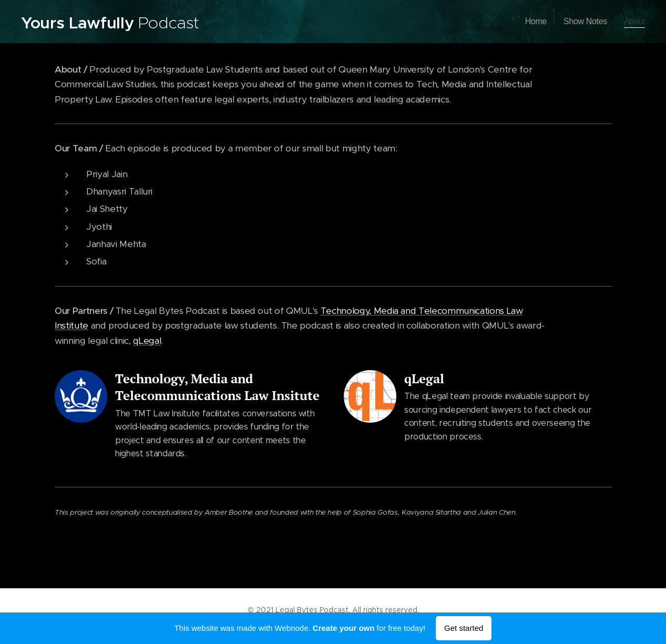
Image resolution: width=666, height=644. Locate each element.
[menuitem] (532, 22)
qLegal (147, 341)
